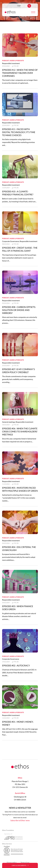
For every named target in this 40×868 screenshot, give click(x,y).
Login (19, 6)
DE (18, 66)
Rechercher (29, 6)
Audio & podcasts (17, 61)
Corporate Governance (11, 241)
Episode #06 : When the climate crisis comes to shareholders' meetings (20, 432)
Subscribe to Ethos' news (20, 821)
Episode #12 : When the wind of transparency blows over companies (20, 73)
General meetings (9, 422)
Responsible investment (11, 63)
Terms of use (25, 862)
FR (15, 66)
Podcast (6, 61)
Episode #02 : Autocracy (16, 666)
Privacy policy (12, 862)
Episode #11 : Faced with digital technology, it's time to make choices (19, 132)
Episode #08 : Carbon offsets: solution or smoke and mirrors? (19, 310)
